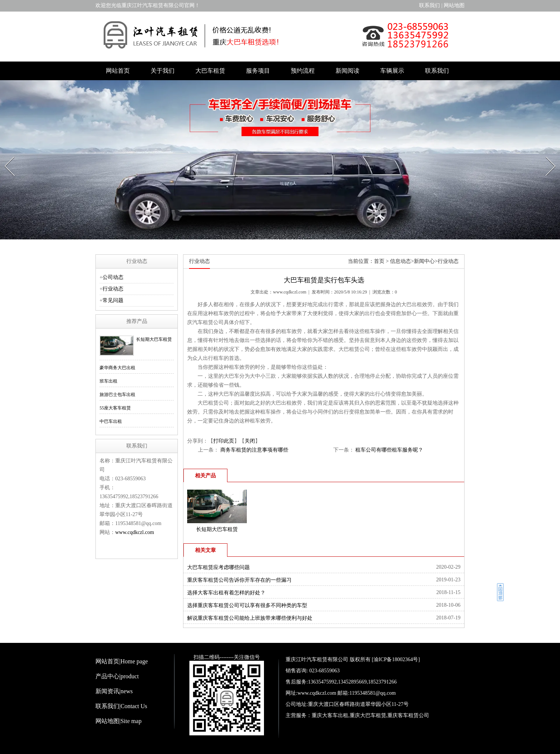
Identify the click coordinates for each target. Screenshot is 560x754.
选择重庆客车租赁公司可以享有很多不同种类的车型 (247, 605)
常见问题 (113, 300)
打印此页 (224, 441)
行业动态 (113, 289)
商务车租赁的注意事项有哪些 (254, 450)
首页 (379, 261)
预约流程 (303, 71)
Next (547, 155)
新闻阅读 (347, 71)
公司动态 (113, 277)
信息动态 (400, 261)
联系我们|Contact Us (121, 706)
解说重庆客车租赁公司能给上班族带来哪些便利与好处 (250, 618)
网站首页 (118, 71)
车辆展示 (392, 71)
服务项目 (258, 71)
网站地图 (454, 5)
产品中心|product (117, 676)
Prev (5, 155)
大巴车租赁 (210, 71)
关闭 (250, 441)
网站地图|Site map (119, 721)
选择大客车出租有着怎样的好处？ (226, 593)
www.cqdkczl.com (290, 292)
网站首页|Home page (122, 661)
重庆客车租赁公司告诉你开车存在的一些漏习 (239, 580)
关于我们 (163, 71)
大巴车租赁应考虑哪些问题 (218, 567)
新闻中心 (424, 261)
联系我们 (430, 5)
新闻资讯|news (114, 691)
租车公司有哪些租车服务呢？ (389, 450)
